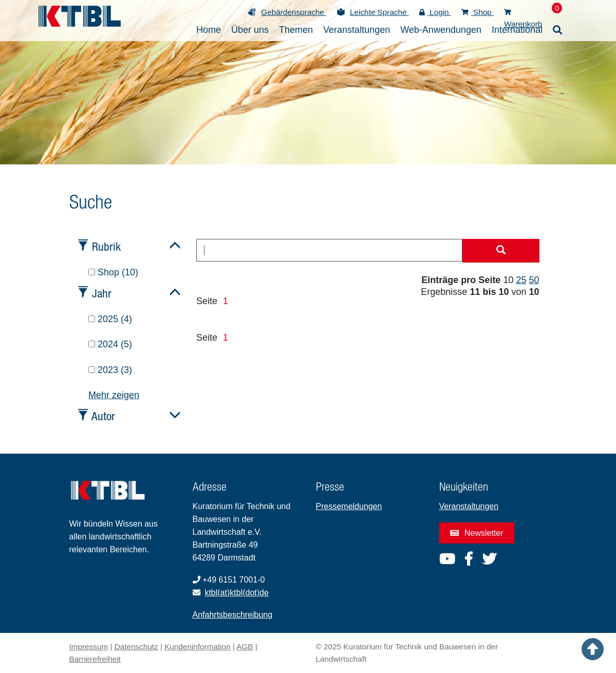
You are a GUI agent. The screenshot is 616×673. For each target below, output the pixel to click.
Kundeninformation (197, 647)
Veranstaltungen (469, 506)
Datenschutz (136, 647)
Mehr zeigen (114, 395)
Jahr (102, 293)
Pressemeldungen (349, 506)
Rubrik (106, 246)
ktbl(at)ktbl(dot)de (237, 593)
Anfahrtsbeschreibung (233, 615)
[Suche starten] (501, 251)
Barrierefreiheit (95, 659)
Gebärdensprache (294, 12)
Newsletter (477, 533)
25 (521, 280)
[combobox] (329, 250)
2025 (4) (110, 319)
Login (435, 12)
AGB (245, 647)
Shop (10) (113, 272)
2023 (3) (110, 370)
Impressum (89, 647)
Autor (103, 416)
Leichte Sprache (379, 12)
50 (534, 280)
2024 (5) (110, 344)
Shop (478, 12)
